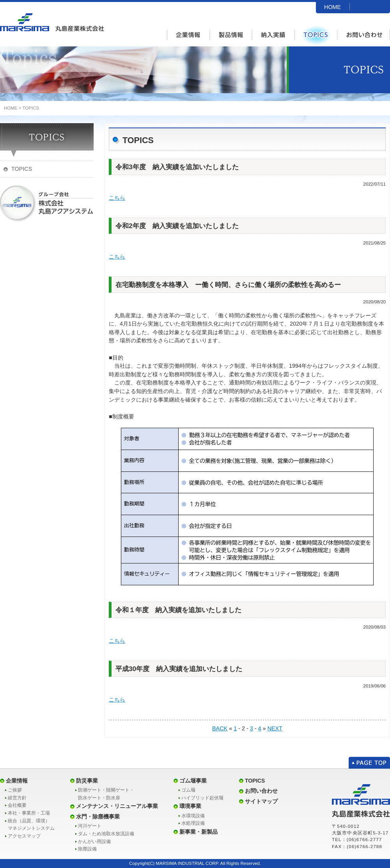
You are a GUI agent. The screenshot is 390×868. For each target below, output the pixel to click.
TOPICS (31, 108)
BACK (220, 728)
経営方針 (17, 798)
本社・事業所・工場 (29, 813)
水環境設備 (193, 816)
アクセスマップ (24, 836)
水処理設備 (193, 823)
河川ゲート (90, 826)
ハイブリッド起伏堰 (202, 798)
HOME (332, 7)
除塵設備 (87, 849)
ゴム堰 (188, 790)
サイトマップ (261, 801)
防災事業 (87, 781)
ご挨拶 (15, 790)
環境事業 (190, 806)
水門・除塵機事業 (98, 817)
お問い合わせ (261, 791)
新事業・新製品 (199, 832)
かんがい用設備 (94, 841)
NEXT (275, 728)
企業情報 (17, 781)
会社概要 (17, 805)
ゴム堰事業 (193, 781)
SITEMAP (336, 17)
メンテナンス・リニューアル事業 (117, 806)
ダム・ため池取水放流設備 (106, 834)
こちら (117, 198)
